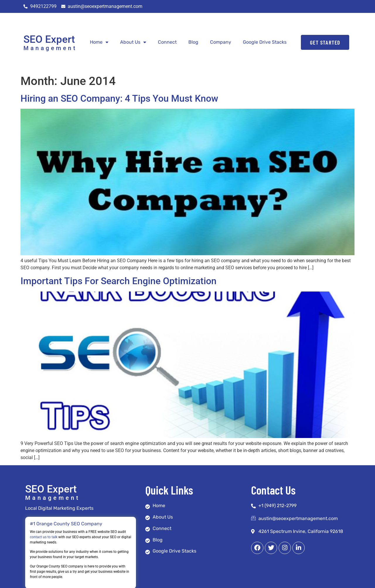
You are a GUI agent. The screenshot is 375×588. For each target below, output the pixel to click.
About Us (133, 42)
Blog (193, 42)
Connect (167, 42)
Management (50, 48)
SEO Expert (49, 39)
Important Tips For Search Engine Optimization (119, 281)
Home (99, 42)
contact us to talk (44, 537)
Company (221, 42)
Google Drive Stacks (265, 42)
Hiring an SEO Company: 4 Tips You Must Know (119, 98)
